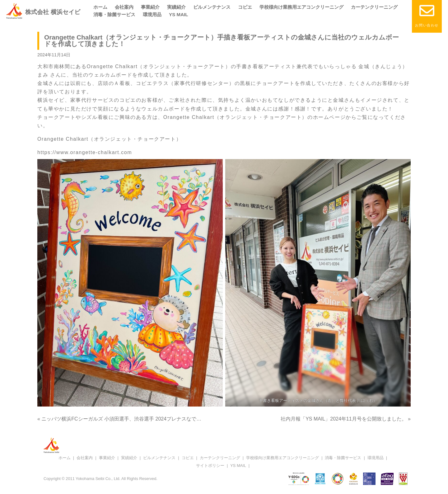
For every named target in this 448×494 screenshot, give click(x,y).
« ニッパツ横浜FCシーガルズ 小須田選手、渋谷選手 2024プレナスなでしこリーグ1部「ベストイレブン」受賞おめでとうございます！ (188, 419)
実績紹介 (176, 7)
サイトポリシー (210, 466)
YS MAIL (179, 14)
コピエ (245, 7)
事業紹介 (150, 7)
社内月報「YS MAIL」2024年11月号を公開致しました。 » (346, 419)
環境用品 (152, 14)
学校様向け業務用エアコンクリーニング (301, 7)
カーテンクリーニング (374, 7)
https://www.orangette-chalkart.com (85, 152)
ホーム (100, 7)
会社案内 (124, 7)
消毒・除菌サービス (114, 14)
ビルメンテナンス (212, 7)
